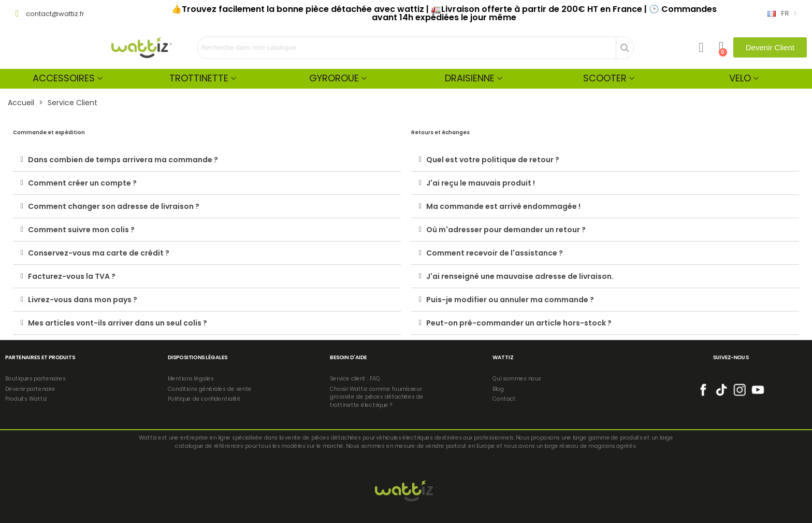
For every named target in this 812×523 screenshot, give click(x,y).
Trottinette (199, 78)
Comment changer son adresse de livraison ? (114, 206)
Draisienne (470, 78)
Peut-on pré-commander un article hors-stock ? (519, 323)
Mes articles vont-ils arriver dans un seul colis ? (118, 323)
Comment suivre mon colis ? (81, 230)
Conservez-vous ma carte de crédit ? (99, 253)
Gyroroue (334, 78)
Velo (740, 78)
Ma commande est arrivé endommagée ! (503, 206)
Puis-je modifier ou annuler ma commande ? (510, 300)
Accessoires (64, 78)
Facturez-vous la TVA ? (72, 276)
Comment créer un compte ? (82, 183)
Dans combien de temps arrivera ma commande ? (123, 160)
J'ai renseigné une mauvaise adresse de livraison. (520, 276)
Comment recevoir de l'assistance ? (495, 253)
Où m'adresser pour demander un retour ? (506, 230)
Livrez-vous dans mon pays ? (83, 300)
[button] (770, 47)
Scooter (605, 78)
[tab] (207, 160)
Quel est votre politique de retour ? (493, 160)
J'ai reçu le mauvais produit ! (481, 183)
